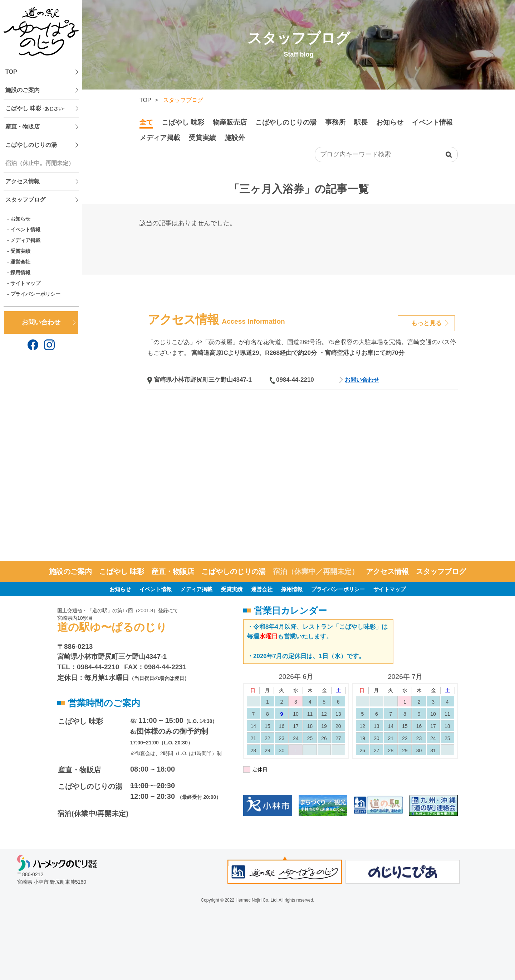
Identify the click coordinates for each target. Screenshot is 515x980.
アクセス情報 (23, 181)
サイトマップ (25, 283)
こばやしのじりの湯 (31, 145)
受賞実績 (20, 251)
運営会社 (20, 262)
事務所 (335, 122)
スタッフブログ (25, 200)
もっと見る (426, 323)
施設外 (235, 138)
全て (146, 122)
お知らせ (20, 219)
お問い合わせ (41, 322)
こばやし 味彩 (35, 108)
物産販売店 (230, 122)
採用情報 (20, 272)
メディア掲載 (25, 240)
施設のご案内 (23, 90)
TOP (11, 72)
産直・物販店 (23, 127)
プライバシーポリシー (35, 294)
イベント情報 (25, 230)
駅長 (361, 122)
